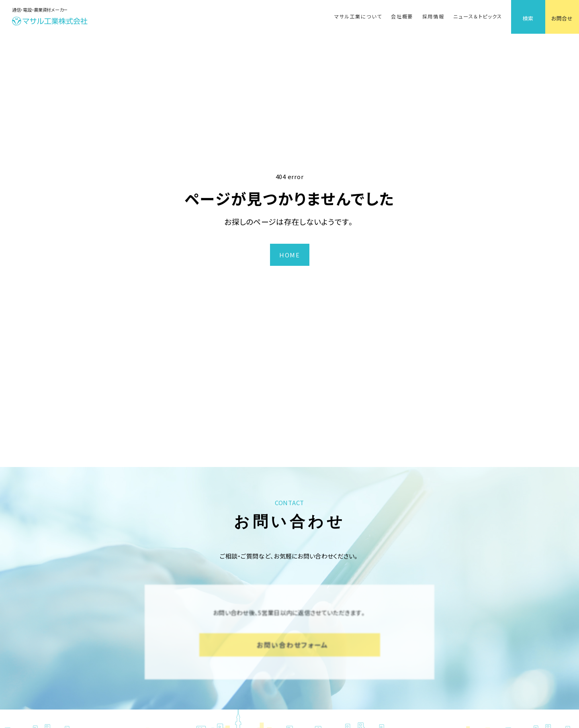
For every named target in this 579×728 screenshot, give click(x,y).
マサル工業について (358, 16)
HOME (289, 255)
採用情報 (433, 16)
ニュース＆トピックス (478, 16)
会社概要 (402, 16)
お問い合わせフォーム (293, 645)
